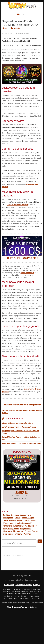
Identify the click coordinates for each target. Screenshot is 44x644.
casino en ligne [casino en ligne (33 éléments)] (28, 518)
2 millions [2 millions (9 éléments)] (15, 515)
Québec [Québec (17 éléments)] (35, 531)
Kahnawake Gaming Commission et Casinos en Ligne (22, 443)
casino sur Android (27, 273)
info (6, 28)
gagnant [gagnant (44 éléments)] (20, 520)
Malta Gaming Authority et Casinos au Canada (19, 427)
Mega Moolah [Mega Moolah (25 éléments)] (26, 529)
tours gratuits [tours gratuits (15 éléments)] (8, 534)
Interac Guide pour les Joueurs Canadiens (17, 423)
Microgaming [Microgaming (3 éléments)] (18, 531)
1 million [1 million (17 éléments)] (6, 515)
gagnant (21, 34)
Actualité (17, 28)
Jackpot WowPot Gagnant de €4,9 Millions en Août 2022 (22, 412)
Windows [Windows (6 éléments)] (19, 534)
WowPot (26, 34)
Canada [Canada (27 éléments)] (18, 518)
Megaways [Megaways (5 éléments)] (7, 531)
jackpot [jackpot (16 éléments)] (13, 523)
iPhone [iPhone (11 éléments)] (6, 523)
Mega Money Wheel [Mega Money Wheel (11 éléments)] (11, 529)
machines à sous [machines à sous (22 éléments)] (32, 526)
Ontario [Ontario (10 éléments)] (28, 531)
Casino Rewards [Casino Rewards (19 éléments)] (9, 520)
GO (40, 541)
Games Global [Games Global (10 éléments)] (30, 520)
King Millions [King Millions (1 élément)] (18, 526)
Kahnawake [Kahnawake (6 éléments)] (7, 526)
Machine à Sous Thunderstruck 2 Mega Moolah (21, 405)
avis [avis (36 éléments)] (29, 515)
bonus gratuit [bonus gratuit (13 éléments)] (8, 518)
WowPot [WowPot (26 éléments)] (27, 534)
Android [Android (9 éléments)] (23, 515)
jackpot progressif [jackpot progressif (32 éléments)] (24, 523)
